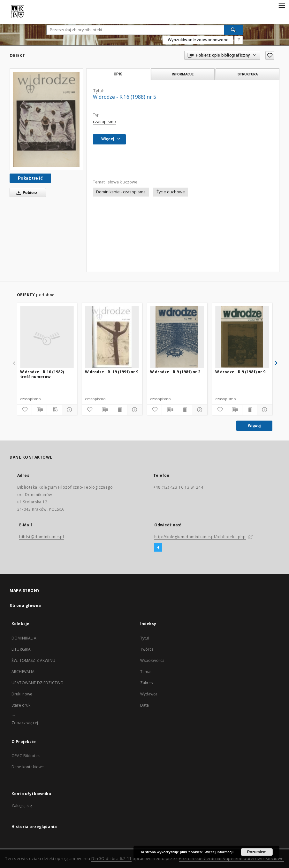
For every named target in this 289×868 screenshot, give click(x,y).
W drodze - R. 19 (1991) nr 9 (112, 372)
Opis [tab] (118, 74)
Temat (146, 672)
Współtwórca (152, 660)
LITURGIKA (21, 649)
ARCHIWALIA (23, 672)
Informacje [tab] (183, 74)
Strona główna (25, 605)
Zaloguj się (22, 806)
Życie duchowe (171, 192)
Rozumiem (257, 852)
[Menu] (282, 5)
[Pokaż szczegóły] (69, 410)
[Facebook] (158, 548)
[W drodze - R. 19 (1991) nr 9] (112, 337)
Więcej (254, 426)
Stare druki (22, 705)
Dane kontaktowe (28, 767)
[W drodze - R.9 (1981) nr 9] (242, 337)
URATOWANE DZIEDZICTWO (38, 683)
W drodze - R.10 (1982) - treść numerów (43, 374)
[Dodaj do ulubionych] (270, 55)
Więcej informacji (219, 852)
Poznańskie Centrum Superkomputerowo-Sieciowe (231, 859)
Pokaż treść (30, 178)
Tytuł (145, 638)
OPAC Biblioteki (26, 756)
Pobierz (26, 193)
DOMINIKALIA (24, 638)
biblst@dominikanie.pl (42, 537)
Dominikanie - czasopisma (121, 192)
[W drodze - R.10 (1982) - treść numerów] (47, 337)
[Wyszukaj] (233, 30)
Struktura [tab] (248, 74)
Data (145, 705)
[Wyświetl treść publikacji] (119, 410)
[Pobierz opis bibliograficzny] (39, 410)
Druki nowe (22, 694)
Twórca (147, 649)
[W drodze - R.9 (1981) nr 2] (177, 337)
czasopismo (104, 122)
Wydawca (149, 694)
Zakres (147, 683)
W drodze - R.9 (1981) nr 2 (175, 372)
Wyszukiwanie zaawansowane (198, 40)
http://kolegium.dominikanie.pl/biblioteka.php (200, 537)
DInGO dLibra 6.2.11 (111, 859)
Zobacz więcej (25, 723)
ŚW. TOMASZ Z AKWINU (33, 660)
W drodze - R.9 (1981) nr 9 (240, 372)
